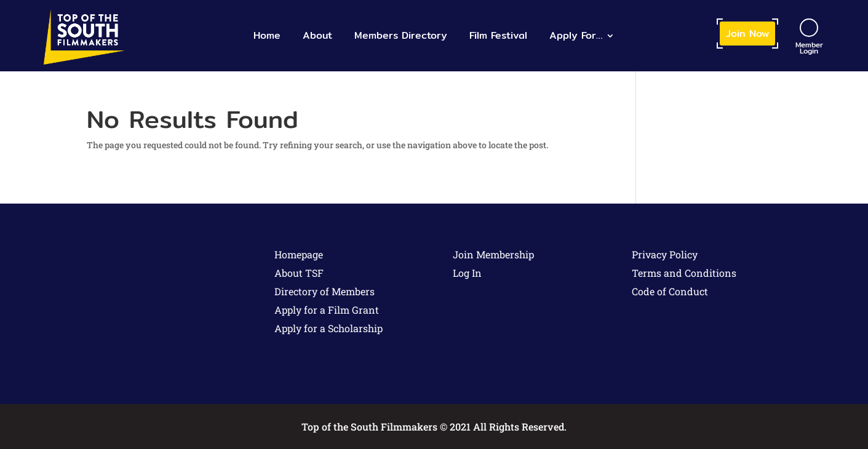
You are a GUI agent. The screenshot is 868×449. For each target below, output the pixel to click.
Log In (467, 273)
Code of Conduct (670, 291)
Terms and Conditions (684, 273)
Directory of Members (325, 291)
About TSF (299, 273)
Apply (576, 35)
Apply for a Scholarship (328, 328)
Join (747, 34)
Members (401, 35)
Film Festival (498, 35)
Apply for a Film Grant (327, 310)
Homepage (299, 254)
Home (267, 35)
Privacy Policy (665, 254)
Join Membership (493, 254)
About (317, 35)
